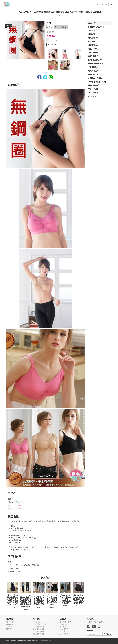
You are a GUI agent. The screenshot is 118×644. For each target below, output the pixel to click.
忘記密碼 (63, 624)
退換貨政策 (64, 631)
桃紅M (50, 27)
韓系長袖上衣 (93, 71)
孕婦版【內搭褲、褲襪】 (97, 82)
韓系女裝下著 (93, 74)
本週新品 (92, 31)
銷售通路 (9, 629)
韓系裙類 (92, 42)
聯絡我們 (9, 624)
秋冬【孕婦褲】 (94, 89)
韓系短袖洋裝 (93, 38)
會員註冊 (63, 622)
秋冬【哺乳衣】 (94, 93)
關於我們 (9, 622)
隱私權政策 (64, 629)
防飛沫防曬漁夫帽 (95, 60)
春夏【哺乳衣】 (94, 56)
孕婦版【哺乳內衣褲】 (97, 63)
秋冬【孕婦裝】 (94, 85)
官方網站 (9, 627)
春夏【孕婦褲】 (94, 52)
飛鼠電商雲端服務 (45, 641)
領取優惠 (107, 634)
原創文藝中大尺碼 (95, 78)
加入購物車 (52, 45)
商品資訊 (59, 16)
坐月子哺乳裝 (93, 67)
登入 (70, 622)
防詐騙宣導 (64, 634)
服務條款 (63, 627)
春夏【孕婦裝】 (94, 49)
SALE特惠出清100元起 (97, 27)
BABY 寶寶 (92, 96)
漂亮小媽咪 (13, 641)
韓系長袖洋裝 (93, 45)
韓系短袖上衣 (93, 34)
